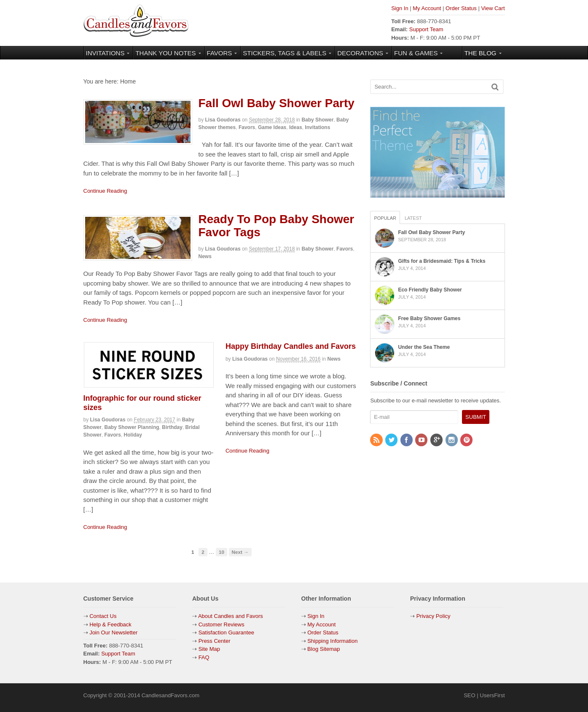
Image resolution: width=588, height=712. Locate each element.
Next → (240, 552)
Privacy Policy (434, 616)
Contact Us (103, 616)
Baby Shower (317, 120)
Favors (247, 127)
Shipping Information (332, 641)
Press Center (215, 641)
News (205, 256)
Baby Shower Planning (132, 427)
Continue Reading (105, 191)
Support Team (426, 29)
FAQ (204, 657)
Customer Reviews (222, 624)
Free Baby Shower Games (429, 318)
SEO (469, 695)
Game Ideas (272, 127)
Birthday (172, 427)
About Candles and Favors (231, 616)
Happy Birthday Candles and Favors (291, 346)
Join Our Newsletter (113, 632)
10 (222, 552)
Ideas (296, 127)
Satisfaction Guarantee (226, 632)
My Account (427, 8)
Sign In (400, 8)
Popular (385, 218)
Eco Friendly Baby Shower (430, 290)
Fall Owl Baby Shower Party (277, 103)
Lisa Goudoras (223, 120)
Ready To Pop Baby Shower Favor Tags (277, 226)
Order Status (461, 8)
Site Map (209, 649)
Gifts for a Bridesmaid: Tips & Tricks (442, 261)
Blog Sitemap (323, 649)
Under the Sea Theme (424, 347)
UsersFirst (492, 695)
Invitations (317, 127)
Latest (413, 218)
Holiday (133, 435)
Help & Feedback (110, 624)
